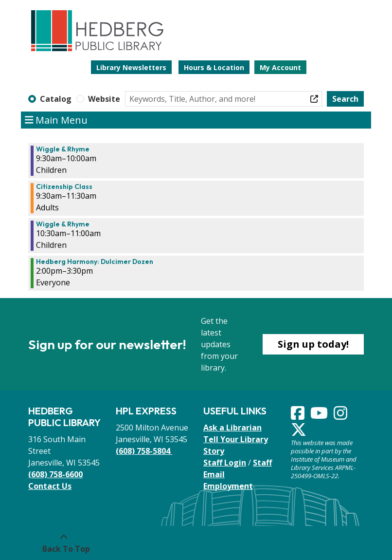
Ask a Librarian (232, 428)
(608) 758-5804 (144, 451)
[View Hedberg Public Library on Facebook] (299, 416)
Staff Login (225, 463)
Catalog (56, 99)
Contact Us (50, 486)
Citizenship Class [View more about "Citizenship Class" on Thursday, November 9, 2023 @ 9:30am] (64, 187)
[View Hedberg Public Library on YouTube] (320, 416)
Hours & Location (214, 67)
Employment (228, 486)
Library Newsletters (131, 67)
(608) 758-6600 (55, 474)
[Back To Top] (63, 543)
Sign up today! (313, 344)
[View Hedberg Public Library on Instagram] (341, 416)
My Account (280, 67)
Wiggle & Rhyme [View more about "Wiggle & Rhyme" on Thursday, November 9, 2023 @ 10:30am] (63, 224)
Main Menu (56, 120)
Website (104, 99)
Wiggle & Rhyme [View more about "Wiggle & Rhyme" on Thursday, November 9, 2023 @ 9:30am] (63, 149)
